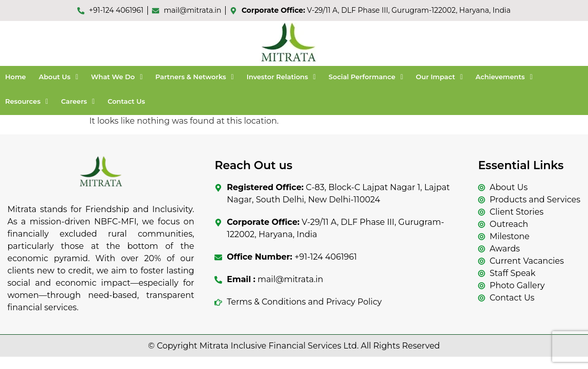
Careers (78, 101)
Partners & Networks (195, 77)
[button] (59, 77)
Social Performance (366, 77)
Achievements (504, 77)
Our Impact (440, 77)
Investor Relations (281, 77)
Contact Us (126, 101)
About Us (59, 77)
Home (16, 77)
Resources (27, 101)
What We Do (117, 77)
